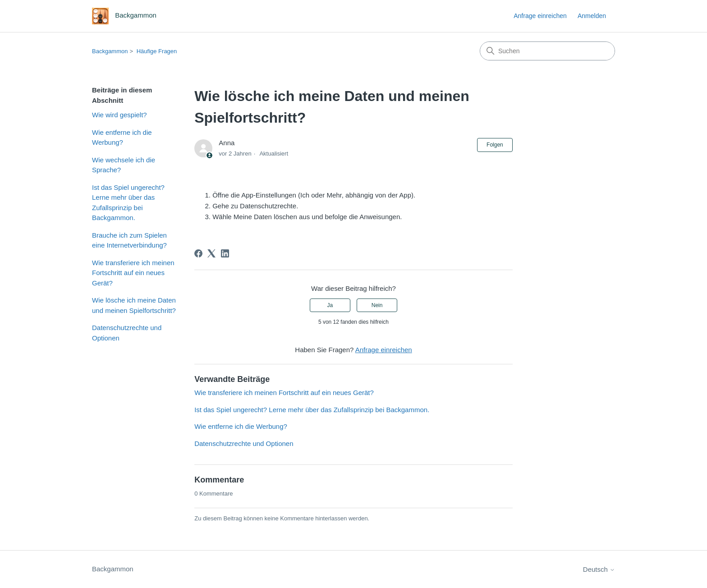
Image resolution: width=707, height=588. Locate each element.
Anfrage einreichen (540, 16)
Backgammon (110, 51)
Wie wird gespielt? (119, 115)
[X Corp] (211, 253)
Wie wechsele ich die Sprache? (124, 165)
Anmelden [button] (592, 16)
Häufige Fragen (157, 51)
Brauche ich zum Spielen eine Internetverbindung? (129, 240)
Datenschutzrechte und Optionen (127, 333)
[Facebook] (198, 253)
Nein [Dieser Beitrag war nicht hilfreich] (377, 305)
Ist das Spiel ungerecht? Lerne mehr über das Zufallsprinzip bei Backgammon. (128, 203)
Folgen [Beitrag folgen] (495, 145)
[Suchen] (547, 51)
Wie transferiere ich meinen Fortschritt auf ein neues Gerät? (133, 273)
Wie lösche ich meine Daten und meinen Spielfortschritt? (134, 305)
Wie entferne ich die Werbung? (122, 138)
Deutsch (599, 569)
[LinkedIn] (225, 253)
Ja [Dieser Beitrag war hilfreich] (330, 305)
